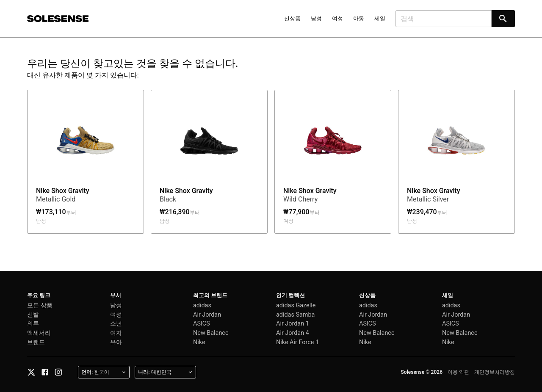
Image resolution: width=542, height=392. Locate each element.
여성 (337, 18)
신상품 (292, 18)
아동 (359, 18)
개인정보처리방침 (495, 372)
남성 (316, 18)
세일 (380, 18)
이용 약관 (458, 372)
